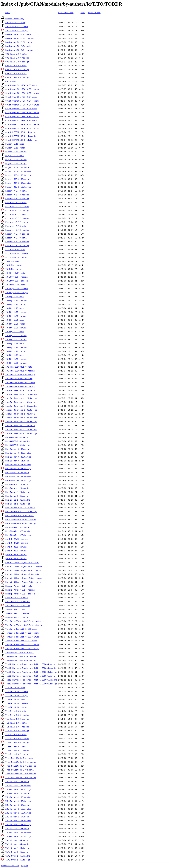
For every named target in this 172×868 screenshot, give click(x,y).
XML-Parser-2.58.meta (17, 828)
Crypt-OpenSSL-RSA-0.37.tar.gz (22, 128)
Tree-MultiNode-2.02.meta (19, 770)
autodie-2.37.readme (17, 26)
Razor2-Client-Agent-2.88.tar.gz (24, 582)
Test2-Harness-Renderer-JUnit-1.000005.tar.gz (31, 684)
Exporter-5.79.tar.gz (17, 246)
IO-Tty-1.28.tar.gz (16, 351)
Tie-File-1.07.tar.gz (17, 754)
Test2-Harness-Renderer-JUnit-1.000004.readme (31, 668)
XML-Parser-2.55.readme (18, 797)
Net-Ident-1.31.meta (17, 496)
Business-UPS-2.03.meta (18, 34)
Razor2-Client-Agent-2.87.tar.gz (24, 570)
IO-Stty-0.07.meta (15, 273)
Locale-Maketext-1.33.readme (21, 429)
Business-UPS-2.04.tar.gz (19, 50)
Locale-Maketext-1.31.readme (21, 406)
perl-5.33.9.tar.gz (16, 547)
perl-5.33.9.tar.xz (16, 551)
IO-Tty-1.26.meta (15, 320)
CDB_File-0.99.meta (16, 54)
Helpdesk (24, 866)
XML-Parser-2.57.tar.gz (18, 825)
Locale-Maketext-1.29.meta (20, 390)
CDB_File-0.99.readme (17, 58)
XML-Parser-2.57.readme (18, 821)
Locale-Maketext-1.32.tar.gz (21, 422)
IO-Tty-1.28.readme (16, 347)
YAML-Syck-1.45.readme (18, 856)
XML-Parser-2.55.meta (17, 793)
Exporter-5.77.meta (16, 214)
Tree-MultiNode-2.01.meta (19, 758)
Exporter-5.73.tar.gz (17, 199)
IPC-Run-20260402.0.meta (19, 379)
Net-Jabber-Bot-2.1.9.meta (20, 508)
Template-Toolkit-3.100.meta (21, 629)
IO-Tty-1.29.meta (15, 355)
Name (8, 12)
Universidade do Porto (10, 866)
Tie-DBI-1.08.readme (17, 703)
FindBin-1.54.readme (17, 253)
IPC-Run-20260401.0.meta (19, 367)
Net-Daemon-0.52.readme (18, 476)
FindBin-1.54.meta (15, 249)
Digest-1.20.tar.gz (16, 163)
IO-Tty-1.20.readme (16, 300)
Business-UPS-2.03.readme (19, 38)
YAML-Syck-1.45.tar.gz (18, 860)
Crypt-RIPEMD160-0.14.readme (21, 136)
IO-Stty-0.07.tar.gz (17, 281)
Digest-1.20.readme (16, 159)
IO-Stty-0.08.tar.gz (17, 292)
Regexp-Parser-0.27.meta (19, 586)
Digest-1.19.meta (15, 144)
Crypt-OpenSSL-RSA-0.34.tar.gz (22, 105)
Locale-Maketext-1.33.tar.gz (21, 433)
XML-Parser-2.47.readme (18, 785)
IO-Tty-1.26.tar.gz (16, 328)
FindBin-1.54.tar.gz (17, 257)
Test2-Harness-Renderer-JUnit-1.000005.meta (30, 676)
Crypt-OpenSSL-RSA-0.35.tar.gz (22, 116)
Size (83, 12)
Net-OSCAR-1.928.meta (17, 527)
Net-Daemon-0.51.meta (17, 461)
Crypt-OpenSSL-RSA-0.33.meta (21, 85)
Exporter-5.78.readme (17, 230)
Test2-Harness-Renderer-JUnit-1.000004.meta (30, 664)
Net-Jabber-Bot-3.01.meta (19, 515)
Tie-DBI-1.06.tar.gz (17, 695)
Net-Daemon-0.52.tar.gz (18, 480)
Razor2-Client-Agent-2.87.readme (24, 566)
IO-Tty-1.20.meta (15, 296)
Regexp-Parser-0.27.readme (20, 590)
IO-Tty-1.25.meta (15, 308)
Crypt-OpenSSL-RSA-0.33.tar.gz (22, 93)
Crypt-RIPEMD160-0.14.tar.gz (21, 140)
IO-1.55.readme (14, 265)
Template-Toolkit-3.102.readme (22, 645)
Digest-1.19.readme (16, 148)
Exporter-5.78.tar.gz (17, 234)
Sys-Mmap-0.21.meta (16, 609)
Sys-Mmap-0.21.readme (17, 613)
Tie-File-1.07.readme (17, 750)
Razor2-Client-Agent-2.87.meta (22, 562)
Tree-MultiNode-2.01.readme (21, 762)
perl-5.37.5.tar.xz (16, 559)
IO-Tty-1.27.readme (16, 336)
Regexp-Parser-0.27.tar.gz (20, 594)
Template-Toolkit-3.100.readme (22, 633)
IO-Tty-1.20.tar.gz (16, 304)
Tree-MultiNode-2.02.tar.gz (21, 778)
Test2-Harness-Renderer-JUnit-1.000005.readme (31, 680)
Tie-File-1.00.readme (17, 715)
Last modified (66, 12)
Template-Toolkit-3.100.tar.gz (22, 637)
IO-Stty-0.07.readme (17, 277)
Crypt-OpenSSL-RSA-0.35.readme (22, 113)
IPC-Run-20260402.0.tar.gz (20, 386)
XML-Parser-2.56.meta (17, 805)
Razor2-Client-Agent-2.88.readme (24, 578)
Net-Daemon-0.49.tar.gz (18, 457)
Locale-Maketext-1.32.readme (21, 418)
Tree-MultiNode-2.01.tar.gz (21, 766)
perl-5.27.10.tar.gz (17, 539)
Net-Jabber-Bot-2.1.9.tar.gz (21, 512)
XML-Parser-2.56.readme (18, 809)
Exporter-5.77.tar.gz (17, 222)
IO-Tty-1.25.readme (16, 312)
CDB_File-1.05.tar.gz (17, 77)
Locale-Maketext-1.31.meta (20, 402)
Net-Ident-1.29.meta (17, 484)
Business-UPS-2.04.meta (18, 46)
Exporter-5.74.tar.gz (17, 210)
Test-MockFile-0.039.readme (21, 656)
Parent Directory (15, 19)
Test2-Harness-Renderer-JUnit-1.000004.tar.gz (31, 672)
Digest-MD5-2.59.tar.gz (18, 187)
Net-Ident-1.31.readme (18, 500)
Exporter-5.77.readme (17, 218)
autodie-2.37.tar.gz (17, 30)
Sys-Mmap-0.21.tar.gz (17, 617)
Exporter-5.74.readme (17, 206)
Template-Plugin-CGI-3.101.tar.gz (24, 625)
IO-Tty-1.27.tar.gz (16, 339)
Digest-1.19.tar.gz (16, 152)
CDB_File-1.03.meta (16, 66)
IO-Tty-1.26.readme (16, 324)
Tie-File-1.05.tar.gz (17, 731)
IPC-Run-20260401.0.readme (20, 371)
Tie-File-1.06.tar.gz (17, 742)
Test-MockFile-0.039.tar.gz (21, 660)
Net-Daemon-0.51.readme (18, 465)
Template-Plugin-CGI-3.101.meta (23, 621)
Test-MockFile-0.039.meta (19, 652)
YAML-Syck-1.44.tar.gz (18, 848)
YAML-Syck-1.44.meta (17, 840)
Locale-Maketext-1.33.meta (20, 425)
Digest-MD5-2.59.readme (18, 183)
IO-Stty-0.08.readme (17, 289)
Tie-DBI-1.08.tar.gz (17, 707)
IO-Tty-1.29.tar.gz (16, 363)
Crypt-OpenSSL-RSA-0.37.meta (21, 120)
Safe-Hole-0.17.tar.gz (18, 605)
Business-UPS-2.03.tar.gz (19, 42)
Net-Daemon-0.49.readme (18, 453)
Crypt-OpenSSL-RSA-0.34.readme (22, 101)
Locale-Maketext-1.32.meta (20, 414)
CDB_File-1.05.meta (16, 73)
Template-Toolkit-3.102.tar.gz (22, 648)
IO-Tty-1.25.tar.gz (16, 316)
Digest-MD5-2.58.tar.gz (18, 175)
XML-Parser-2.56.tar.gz (18, 813)
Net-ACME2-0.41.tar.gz (18, 445)
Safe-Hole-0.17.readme (18, 602)
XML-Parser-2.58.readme (18, 832)
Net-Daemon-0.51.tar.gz (18, 469)
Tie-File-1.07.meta (16, 746)
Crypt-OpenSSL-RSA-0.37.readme (22, 124)
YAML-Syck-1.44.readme (18, 844)
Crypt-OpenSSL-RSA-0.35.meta (21, 109)
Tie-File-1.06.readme (17, 738)
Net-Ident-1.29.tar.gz (18, 492)
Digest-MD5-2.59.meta (17, 179)
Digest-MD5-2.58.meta (17, 167)
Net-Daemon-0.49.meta (17, 449)
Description (94, 12)
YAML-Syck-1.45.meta (17, 852)
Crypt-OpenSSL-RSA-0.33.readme (22, 89)
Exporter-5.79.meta (16, 238)
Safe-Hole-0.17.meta (17, 598)
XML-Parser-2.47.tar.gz (18, 789)
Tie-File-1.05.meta (16, 723)
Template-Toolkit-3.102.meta (21, 641)
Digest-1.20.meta (15, 156)
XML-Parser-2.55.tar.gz (18, 801)
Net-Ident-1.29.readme (18, 488)
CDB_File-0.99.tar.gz (17, 62)
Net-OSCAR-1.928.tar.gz (18, 535)
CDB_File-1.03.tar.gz (17, 70)
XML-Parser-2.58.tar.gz (18, 836)
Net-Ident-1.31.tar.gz (18, 504)
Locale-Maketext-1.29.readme (21, 394)
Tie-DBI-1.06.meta (15, 688)
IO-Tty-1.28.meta (15, 343)
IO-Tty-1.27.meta (15, 332)
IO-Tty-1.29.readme (16, 359)
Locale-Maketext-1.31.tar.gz (21, 410)
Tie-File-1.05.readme (17, 727)
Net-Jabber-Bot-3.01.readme (21, 519)
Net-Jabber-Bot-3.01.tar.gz (21, 523)
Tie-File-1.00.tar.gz (17, 719)
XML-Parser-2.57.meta (17, 817)
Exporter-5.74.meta (16, 203)
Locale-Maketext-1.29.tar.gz (21, 398)
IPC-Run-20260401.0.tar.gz (20, 375)
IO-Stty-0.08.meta (15, 285)
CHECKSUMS (11, 81)
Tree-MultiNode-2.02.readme (21, 774)
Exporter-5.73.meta (16, 191)
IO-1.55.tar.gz (14, 269)
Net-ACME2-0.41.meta (17, 437)
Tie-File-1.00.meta (16, 711)
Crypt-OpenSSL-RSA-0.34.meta (21, 97)
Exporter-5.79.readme (17, 242)
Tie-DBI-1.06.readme (17, 692)
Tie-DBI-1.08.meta (15, 699)
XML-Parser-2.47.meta (17, 781)
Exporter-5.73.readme (17, 195)
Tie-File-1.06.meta (16, 735)
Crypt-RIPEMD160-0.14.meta (20, 132)
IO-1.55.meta (12, 261)
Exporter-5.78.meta (16, 226)
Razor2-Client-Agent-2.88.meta (22, 574)
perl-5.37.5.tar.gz (16, 555)
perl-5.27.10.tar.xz (17, 543)
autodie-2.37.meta (15, 23)
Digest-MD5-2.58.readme (18, 171)
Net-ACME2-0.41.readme (18, 441)
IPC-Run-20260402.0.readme (20, 382)
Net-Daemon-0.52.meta (17, 472)
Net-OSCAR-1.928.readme (18, 531)
